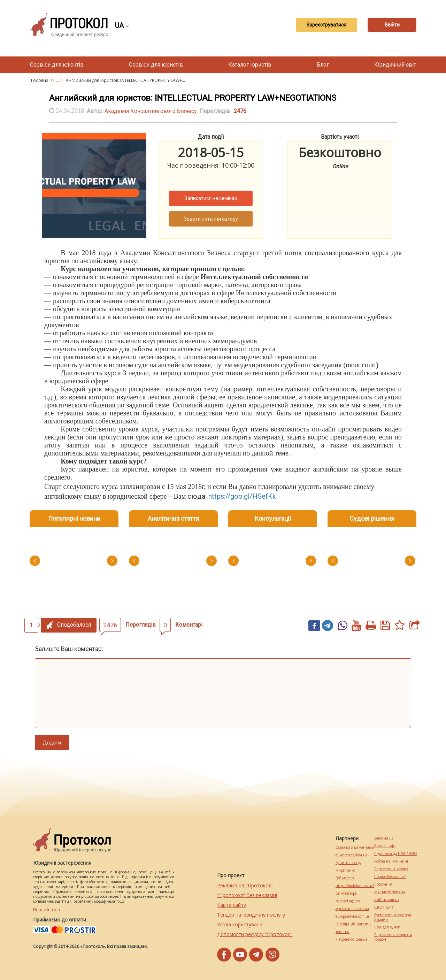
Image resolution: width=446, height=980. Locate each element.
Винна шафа (385, 846)
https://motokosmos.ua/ (355, 886)
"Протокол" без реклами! (247, 895)
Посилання (383, 884)
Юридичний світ (395, 65)
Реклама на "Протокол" (245, 885)
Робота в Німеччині (391, 861)
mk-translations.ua (390, 892)
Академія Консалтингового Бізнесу (151, 111)
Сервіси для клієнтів (57, 65)
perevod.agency (348, 901)
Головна (40, 80)
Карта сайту (232, 905)
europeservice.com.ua (353, 916)
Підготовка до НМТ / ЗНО (396, 854)
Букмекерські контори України (393, 917)
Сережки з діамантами (355, 847)
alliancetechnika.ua (351, 855)
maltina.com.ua (387, 900)
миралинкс (345, 870)
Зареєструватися (326, 25)
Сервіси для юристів (156, 65)
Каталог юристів (250, 65)
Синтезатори (347, 893)
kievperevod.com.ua (351, 939)
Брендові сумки (387, 927)
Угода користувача (240, 924)
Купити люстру (348, 863)
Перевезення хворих (391, 869)
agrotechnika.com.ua (352, 909)
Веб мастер (345, 878)
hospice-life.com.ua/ (390, 877)
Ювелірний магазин (353, 924)
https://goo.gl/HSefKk (242, 496)
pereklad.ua (384, 838)
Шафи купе (384, 907)
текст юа (343, 932)
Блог (323, 65)
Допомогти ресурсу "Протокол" (255, 934)
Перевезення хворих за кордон (393, 937)
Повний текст (47, 910)
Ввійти (392, 25)
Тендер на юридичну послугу (251, 915)
